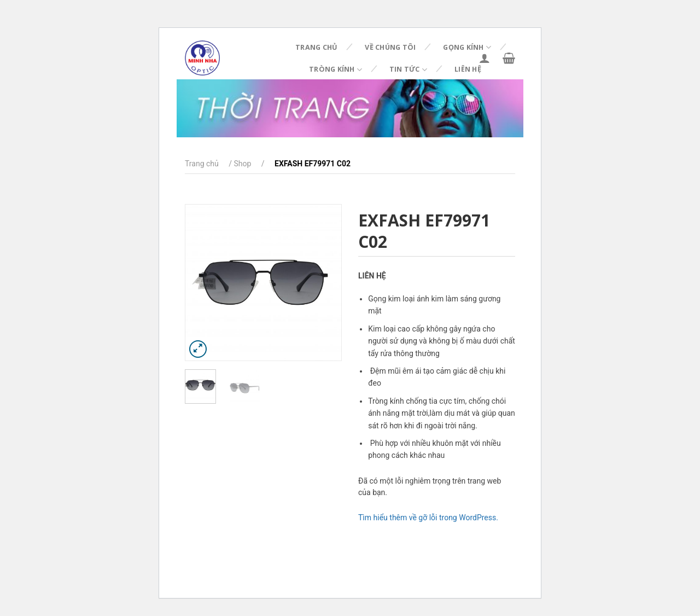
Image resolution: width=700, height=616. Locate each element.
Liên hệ (468, 69)
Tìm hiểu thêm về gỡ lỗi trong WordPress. (428, 518)
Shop (242, 164)
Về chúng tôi (390, 47)
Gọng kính (467, 47)
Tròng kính (336, 70)
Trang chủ (316, 47)
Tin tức (408, 70)
